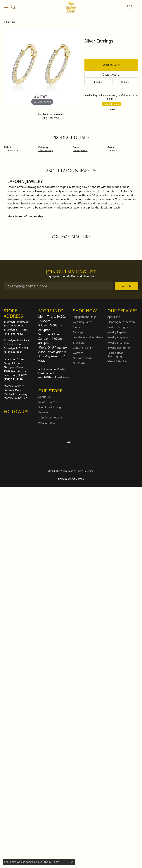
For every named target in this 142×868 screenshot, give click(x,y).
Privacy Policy (47, 423)
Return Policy (34, 461)
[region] (42, 68)
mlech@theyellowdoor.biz (54, 377)
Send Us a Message (50, 407)
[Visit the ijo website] (71, 443)
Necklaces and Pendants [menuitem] (88, 337)
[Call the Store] (13, 334)
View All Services (118, 361)
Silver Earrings (46, 150)
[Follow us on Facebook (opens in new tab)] (16, 419)
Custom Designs (118, 327)
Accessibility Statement (102, 461)
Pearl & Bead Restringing (116, 355)
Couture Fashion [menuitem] (83, 348)
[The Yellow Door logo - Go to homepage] (71, 7)
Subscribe (127, 286)
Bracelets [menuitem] (79, 343)
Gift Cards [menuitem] (79, 363)
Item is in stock (111, 104)
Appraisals (114, 317)
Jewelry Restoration (120, 348)
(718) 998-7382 (50, 118)
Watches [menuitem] (78, 353)
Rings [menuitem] (76, 327)
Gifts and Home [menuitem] (83, 358)
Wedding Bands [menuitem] (83, 322)
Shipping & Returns (50, 417)
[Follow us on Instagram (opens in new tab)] (7, 419)
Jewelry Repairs (117, 332)
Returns (125, 82)
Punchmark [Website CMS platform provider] (78, 479)
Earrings (11, 22)
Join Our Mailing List (71, 272)
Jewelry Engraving (119, 337)
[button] (13, 7)
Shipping (98, 82)
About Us (44, 397)
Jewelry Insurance (118, 343)
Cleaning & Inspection (121, 322)
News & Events (47, 402)
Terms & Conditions (75, 461)
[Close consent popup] (72, 862)
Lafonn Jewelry (80, 150)
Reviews (43, 412)
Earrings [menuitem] (78, 332)
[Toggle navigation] (6, 7)
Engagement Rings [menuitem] (85, 317)
